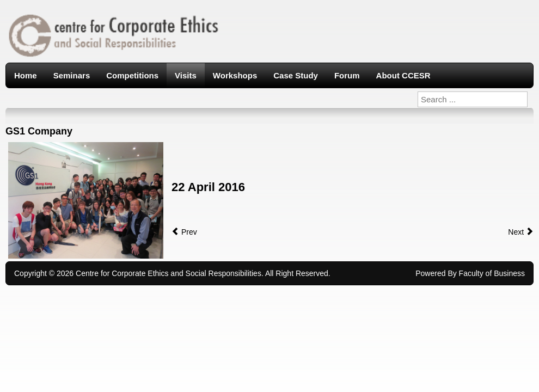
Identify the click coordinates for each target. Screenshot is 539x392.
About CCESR (403, 75)
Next (521, 232)
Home (26, 75)
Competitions (132, 75)
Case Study (296, 75)
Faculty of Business (492, 273)
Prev (184, 232)
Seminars (72, 75)
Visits (186, 75)
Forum (347, 75)
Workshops (235, 75)
